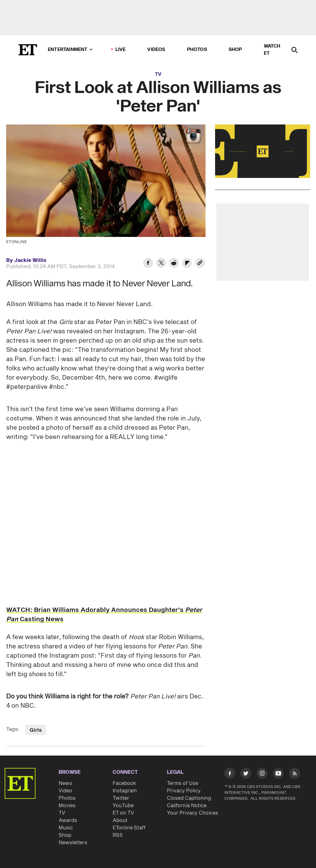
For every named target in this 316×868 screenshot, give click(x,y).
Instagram (125, 791)
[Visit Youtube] (278, 774)
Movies (67, 806)
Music (66, 828)
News (65, 783)
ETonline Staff (129, 828)
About (120, 820)
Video (65, 791)
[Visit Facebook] (230, 774)
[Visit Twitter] (246, 774)
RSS (118, 835)
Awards (68, 820)
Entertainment (70, 50)
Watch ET (272, 50)
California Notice (187, 806)
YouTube (123, 806)
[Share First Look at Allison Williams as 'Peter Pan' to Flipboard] (187, 264)
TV (158, 74)
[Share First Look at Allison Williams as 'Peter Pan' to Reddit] (174, 264)
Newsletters (73, 843)
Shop (235, 50)
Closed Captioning (189, 798)
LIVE (121, 50)
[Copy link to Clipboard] (200, 264)
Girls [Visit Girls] (36, 730)
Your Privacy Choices (193, 813)
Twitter (121, 798)
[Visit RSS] (295, 774)
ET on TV (123, 813)
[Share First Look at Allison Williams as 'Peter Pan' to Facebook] (148, 264)
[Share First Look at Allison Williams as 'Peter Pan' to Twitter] (161, 264)
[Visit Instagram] (262, 774)
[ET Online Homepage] (28, 50)
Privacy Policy (184, 791)
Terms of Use (183, 783)
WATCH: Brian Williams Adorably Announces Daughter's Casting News (104, 615)
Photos (197, 50)
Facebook (124, 783)
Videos (156, 50)
